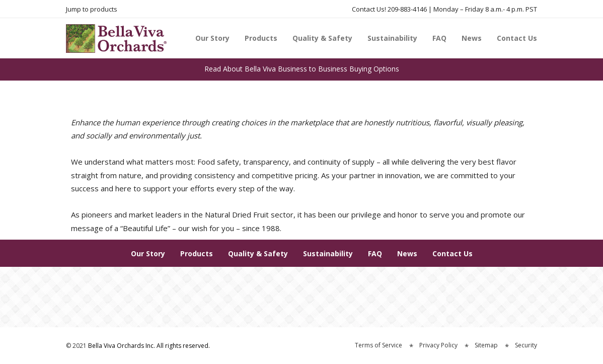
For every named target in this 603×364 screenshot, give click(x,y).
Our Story (212, 38)
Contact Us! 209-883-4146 (389, 9)
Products (261, 38)
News (472, 38)
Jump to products (92, 9)
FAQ (439, 38)
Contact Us (517, 38)
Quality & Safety (322, 38)
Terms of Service (379, 345)
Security (526, 345)
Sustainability (392, 38)
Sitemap (486, 345)
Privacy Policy (438, 345)
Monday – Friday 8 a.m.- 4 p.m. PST (485, 9)
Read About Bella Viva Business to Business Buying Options (302, 69)
